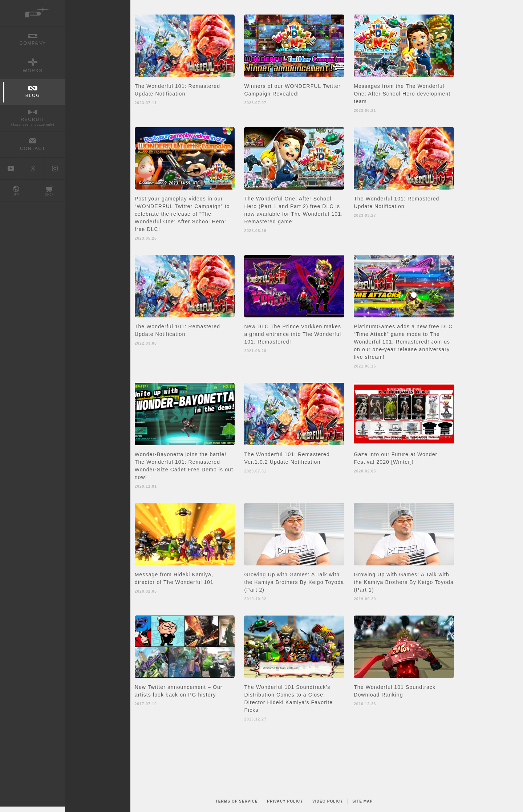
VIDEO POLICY (328, 801)
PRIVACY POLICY (285, 801)
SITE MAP (362, 801)
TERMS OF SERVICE (237, 801)
